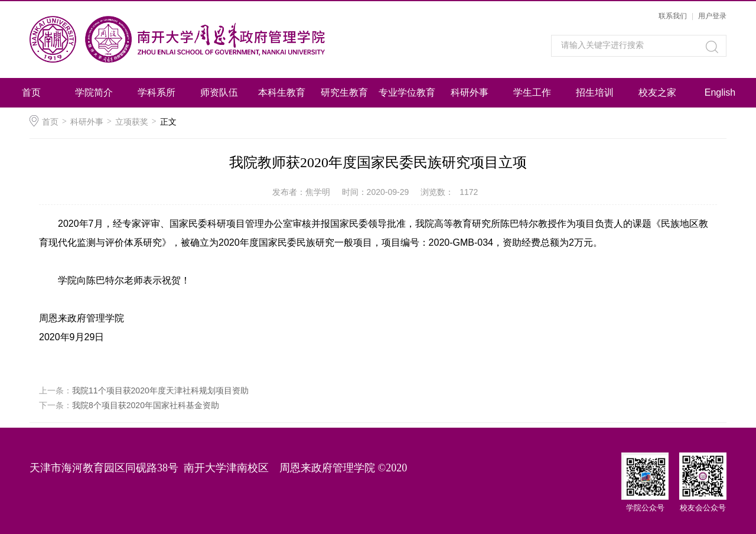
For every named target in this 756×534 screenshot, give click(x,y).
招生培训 (595, 92)
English (720, 92)
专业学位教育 (407, 92)
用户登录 (712, 16)
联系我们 (673, 16)
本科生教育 (282, 92)
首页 (31, 92)
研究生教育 (344, 92)
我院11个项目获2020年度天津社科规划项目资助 (160, 390)
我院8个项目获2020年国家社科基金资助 (146, 405)
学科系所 (157, 92)
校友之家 (657, 92)
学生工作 (532, 92)
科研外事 (470, 92)
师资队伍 (219, 92)
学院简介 (94, 92)
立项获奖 (132, 122)
